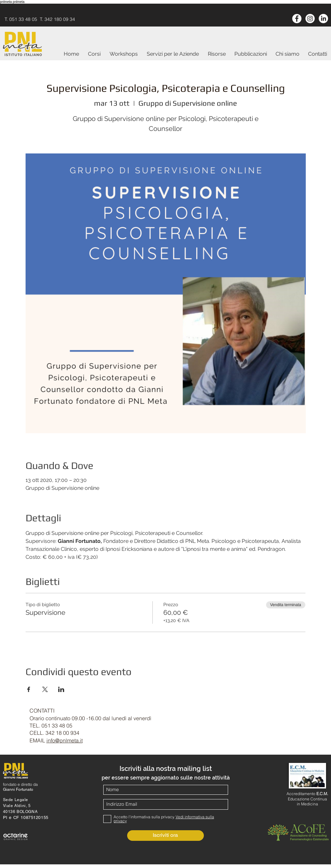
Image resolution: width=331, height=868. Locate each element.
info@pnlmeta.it (65, 740)
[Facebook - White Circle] (297, 19)
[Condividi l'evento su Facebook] (29, 689)
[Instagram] (310, 19)
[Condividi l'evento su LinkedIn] (61, 689)
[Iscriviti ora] (165, 836)
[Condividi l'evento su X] (45, 689)
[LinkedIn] (323, 19)
